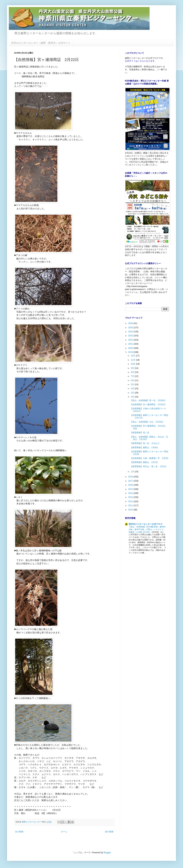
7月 (133, 376)
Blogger (107, 853)
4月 (133, 389)
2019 (131, 352)
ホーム (64, 832)
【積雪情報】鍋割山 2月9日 (144, 448)
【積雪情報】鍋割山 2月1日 (144, 462)
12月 (133, 356)
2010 (131, 510)
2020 (131, 348)
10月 (133, 364)
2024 (131, 332)
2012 (131, 501)
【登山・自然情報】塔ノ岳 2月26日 (148, 400)
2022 (131, 340)
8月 (133, 372)
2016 (131, 485)
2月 (133, 397)
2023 (131, 336)
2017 (131, 481)
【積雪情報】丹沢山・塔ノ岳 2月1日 (148, 466)
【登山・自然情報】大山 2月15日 (147, 422)
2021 (131, 344)
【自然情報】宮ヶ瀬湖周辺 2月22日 (148, 404)
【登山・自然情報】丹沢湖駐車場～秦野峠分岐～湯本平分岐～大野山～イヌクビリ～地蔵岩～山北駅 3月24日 (147, 529)
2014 (131, 493)
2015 (131, 489)
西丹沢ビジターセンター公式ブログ (146, 524)
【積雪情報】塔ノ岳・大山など (145, 443)
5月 (133, 384)
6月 (133, 380)
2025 (131, 328)
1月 (133, 472)
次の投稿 (19, 832)
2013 (131, 497)
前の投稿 (109, 832)
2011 (131, 505)
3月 (133, 393)
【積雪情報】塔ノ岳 (140, 433)
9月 (133, 368)
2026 (131, 323)
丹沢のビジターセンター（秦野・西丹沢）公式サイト (41, 43)
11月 (133, 360)
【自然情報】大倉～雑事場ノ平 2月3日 (149, 458)
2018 (131, 477)
